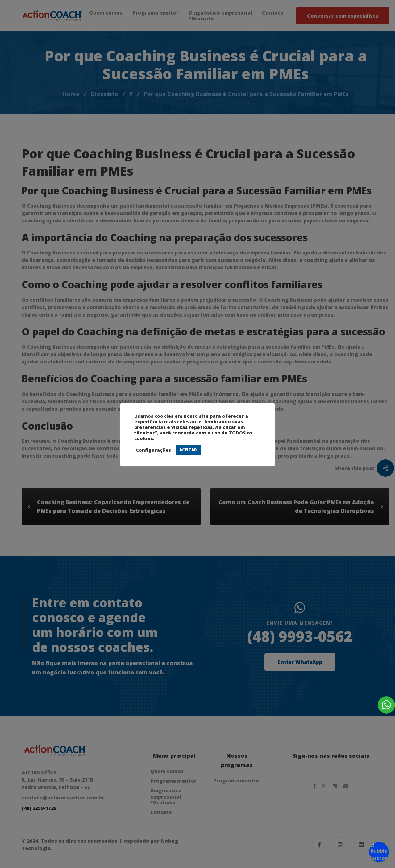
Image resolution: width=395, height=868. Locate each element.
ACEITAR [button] (188, 450)
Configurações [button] (153, 450)
